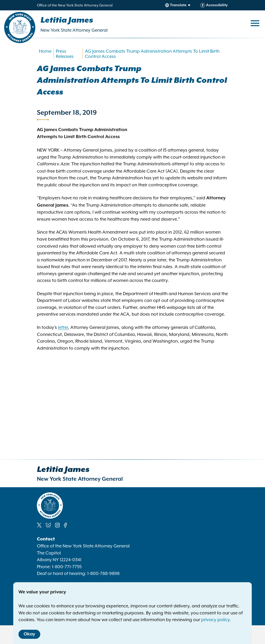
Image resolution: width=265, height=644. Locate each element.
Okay (29, 634)
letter (63, 327)
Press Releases (65, 54)
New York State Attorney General (74, 30)
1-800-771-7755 (67, 567)
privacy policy (215, 620)
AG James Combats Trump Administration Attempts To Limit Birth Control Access (152, 54)
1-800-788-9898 (103, 573)
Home (45, 51)
